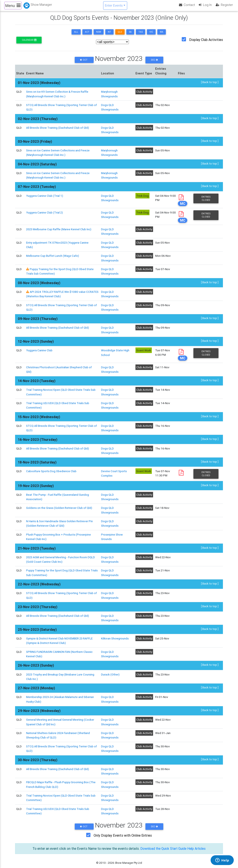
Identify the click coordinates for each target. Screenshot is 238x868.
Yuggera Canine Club (39, 350)
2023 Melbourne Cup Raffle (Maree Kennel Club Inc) (59, 231)
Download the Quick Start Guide (163, 839)
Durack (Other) (110, 668)
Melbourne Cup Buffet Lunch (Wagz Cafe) (53, 257)
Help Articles (197, 839)
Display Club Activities (206, 43)
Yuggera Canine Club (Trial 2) (45, 214)
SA (130, 36)
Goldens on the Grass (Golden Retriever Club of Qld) (59, 505)
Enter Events (114, 7)
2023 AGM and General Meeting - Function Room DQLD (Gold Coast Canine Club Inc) (61, 555)
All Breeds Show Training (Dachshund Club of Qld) (58, 130)
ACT (87, 36)
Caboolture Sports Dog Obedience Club (51, 469)
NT (109, 36)
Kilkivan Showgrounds (115, 633)
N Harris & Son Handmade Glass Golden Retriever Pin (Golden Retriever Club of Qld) (59, 520)
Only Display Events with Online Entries (123, 826)
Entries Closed (206, 200)
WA (162, 36)
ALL (76, 36)
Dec (154, 63)
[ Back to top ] (210, 86)
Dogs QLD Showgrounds (110, 494)
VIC (151, 36)
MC (183, 205)
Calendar (29, 44)
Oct (84, 63)
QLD (120, 36)
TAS (141, 36)
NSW (99, 36)
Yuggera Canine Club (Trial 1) (45, 197)
